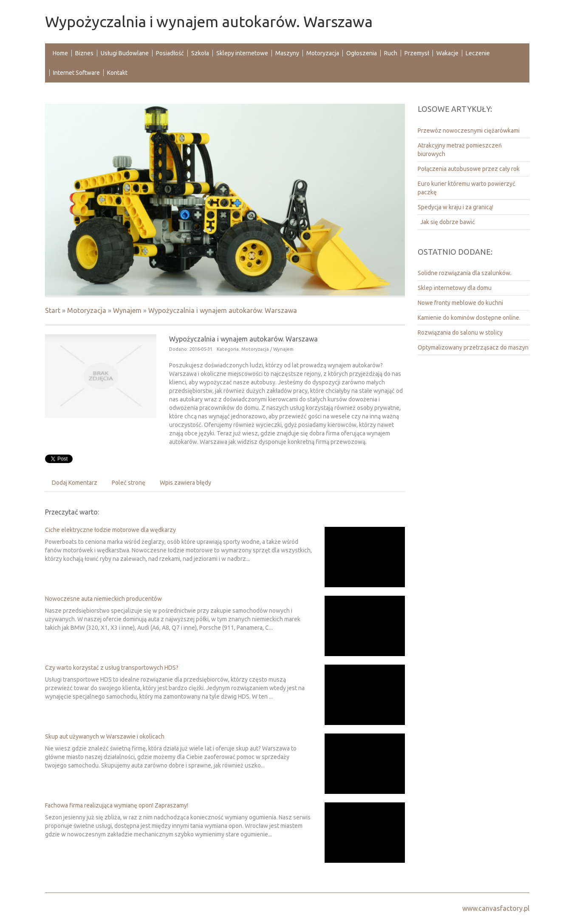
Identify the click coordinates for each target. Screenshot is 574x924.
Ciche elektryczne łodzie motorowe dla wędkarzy (110, 530)
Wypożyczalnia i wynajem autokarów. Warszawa (223, 310)
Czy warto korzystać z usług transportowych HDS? (112, 668)
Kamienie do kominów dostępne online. (469, 318)
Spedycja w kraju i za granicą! (455, 207)
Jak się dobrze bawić (446, 222)
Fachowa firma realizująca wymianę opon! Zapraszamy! (117, 805)
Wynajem (127, 310)
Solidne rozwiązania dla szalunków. (465, 273)
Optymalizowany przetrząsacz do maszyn (473, 347)
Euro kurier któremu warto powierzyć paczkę (467, 188)
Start (53, 310)
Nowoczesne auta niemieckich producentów (103, 599)
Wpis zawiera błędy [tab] (185, 483)
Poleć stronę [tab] (129, 483)
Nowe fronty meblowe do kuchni (460, 303)
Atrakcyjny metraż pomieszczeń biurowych (460, 150)
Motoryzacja (87, 310)
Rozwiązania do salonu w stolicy (460, 333)
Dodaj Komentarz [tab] (75, 483)
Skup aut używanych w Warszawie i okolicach (105, 736)
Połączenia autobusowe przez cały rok (469, 169)
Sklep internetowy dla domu (455, 288)
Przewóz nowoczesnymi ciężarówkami (469, 131)
